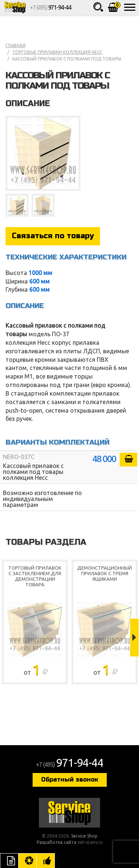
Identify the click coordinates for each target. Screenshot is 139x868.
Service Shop (15, 7)
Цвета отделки (27, 861)
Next (134, 638)
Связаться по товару (53, 236)
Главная (16, 45)
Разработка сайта (57, 842)
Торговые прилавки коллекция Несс (57, 52)
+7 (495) (50, 7)
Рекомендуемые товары (46, 861)
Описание (9, 861)
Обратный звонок (70, 779)
